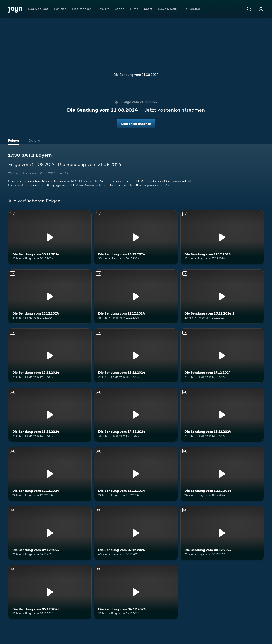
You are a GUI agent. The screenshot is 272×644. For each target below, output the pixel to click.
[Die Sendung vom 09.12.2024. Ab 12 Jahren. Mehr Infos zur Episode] (50, 533)
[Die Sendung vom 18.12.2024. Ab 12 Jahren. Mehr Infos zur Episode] (136, 356)
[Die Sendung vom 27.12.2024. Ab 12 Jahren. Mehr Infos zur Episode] (222, 237)
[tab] (15, 141)
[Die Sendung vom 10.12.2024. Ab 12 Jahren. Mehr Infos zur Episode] (222, 474)
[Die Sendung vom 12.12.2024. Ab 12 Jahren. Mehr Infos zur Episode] (50, 474)
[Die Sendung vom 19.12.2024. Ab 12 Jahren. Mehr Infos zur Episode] (50, 356)
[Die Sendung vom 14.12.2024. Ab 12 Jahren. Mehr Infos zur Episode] (136, 415)
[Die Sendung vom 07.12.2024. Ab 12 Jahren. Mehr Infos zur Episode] (136, 533)
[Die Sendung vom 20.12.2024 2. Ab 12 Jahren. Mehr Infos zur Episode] (222, 296)
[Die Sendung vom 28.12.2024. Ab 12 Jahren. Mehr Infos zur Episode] (136, 237)
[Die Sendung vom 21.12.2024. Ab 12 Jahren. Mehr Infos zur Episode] (136, 296)
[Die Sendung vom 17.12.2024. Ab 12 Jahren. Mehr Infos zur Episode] (222, 356)
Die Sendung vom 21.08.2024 (136, 75)
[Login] (261, 9)
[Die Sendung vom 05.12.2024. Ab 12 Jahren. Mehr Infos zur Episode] (50, 592)
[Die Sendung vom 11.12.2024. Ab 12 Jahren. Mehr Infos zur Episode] (136, 474)
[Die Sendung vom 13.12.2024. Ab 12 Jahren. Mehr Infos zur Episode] (222, 415)
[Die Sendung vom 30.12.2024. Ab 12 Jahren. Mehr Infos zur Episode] (50, 237)
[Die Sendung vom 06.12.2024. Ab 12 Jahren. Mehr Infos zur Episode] (222, 533)
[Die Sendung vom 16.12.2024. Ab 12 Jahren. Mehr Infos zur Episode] (50, 415)
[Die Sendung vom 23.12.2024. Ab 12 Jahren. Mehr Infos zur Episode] (50, 296)
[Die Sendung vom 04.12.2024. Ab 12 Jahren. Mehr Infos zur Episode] (136, 592)
